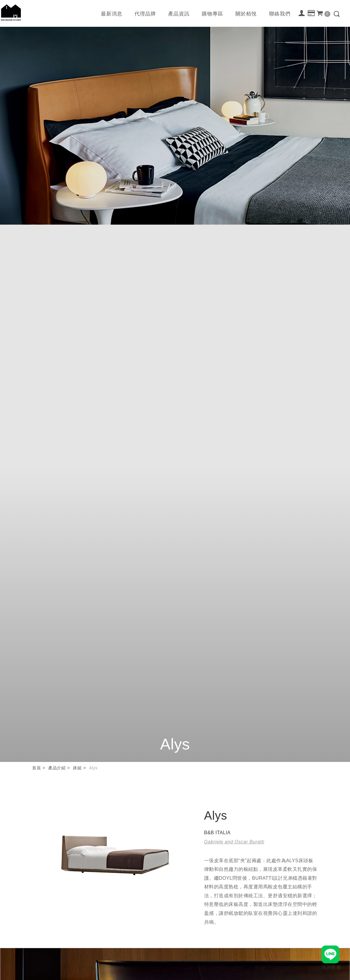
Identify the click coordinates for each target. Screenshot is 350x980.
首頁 (36, 768)
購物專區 (212, 14)
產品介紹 (57, 768)
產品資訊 (179, 14)
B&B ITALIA (217, 833)
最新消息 (112, 14)
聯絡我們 (280, 14)
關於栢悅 (246, 14)
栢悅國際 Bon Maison (11, 13)
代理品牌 (145, 14)
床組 (77, 768)
